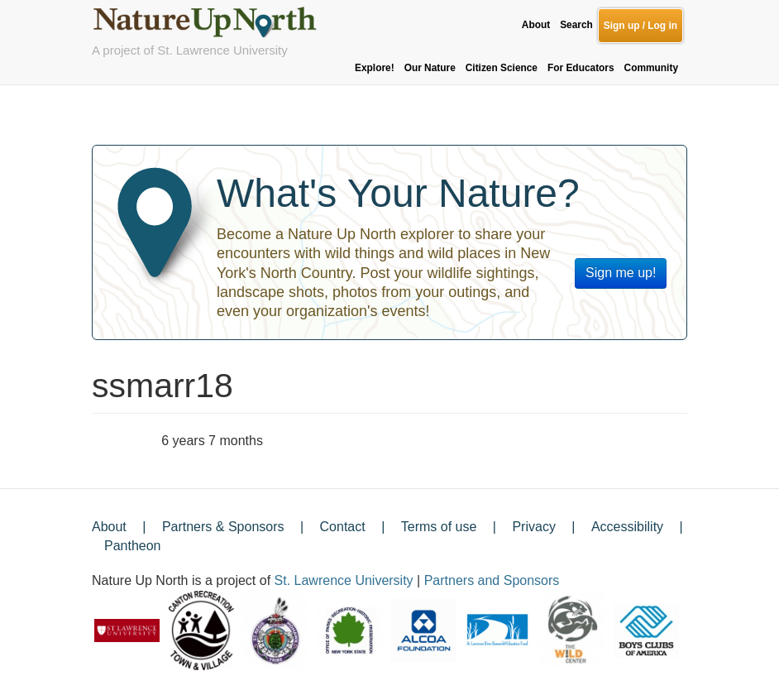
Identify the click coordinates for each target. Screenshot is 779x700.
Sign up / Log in (640, 26)
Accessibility (627, 527)
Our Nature (430, 68)
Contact (343, 527)
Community (651, 68)
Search (576, 25)
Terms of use (439, 527)
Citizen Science (502, 68)
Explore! (375, 68)
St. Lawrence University (344, 580)
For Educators (581, 68)
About (536, 25)
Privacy (533, 527)
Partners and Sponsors (492, 580)
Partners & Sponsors (223, 527)
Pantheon (133, 546)
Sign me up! (621, 273)
